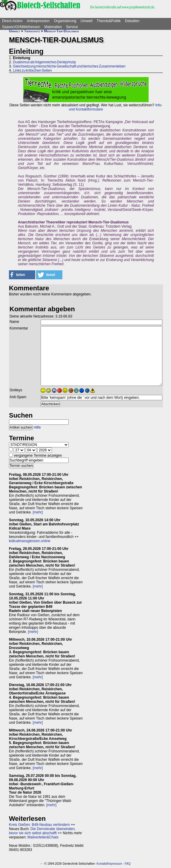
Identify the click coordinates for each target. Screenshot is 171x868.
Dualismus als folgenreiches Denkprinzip (44, 62)
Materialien (53, 27)
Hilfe (37, 427)
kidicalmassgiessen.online (30, 541)
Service (72, 27)
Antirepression (38, 21)
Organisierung (65, 21)
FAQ (128, 864)
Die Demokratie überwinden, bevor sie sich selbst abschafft (42, 831)
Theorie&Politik (109, 21)
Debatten (132, 21)
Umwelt (87, 21)
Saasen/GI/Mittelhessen (21, 27)
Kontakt (101, 864)
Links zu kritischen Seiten (32, 70)
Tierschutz (32, 31)
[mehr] (38, 512)
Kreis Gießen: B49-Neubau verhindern (39, 825)
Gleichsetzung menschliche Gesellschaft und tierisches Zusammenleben (69, 66)
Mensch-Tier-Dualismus (61, 31)
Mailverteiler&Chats (43, 837)
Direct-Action (12, 21)
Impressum (115, 864)
